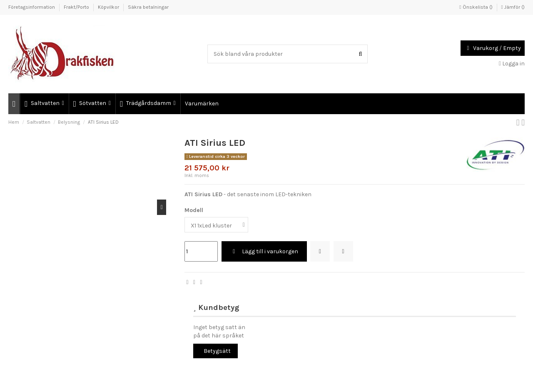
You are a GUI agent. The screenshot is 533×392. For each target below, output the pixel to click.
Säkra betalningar (148, 7)
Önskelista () (476, 7)
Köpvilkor (109, 7)
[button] (44, 104)
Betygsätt (217, 351)
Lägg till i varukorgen (264, 251)
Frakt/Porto (77, 7)
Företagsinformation (32, 7)
